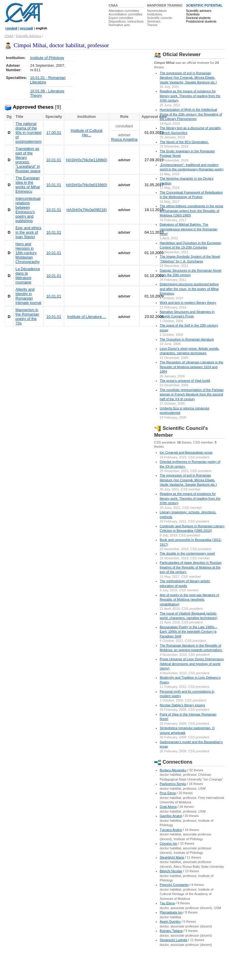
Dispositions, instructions (126, 21)
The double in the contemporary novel (187, 553)
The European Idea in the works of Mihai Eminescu (28, 185)
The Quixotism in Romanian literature (187, 339)
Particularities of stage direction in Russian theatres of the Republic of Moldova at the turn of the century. (191, 567)
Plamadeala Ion (171, 912)
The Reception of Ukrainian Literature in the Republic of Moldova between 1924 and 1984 (192, 367)
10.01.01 (54, 160)
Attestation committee (124, 11)
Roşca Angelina (124, 139)
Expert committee (121, 18)
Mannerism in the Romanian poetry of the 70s (27, 316)
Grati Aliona (168, 807)
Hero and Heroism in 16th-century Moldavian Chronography (28, 253)
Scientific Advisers (29, 36)
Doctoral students (198, 18)
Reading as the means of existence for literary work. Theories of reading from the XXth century (190, 96)
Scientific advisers (199, 11)
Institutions (155, 14)
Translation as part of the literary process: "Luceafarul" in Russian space (28, 160)
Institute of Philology (47, 58)
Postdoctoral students (201, 21)
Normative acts (119, 25)
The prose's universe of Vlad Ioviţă (185, 381)
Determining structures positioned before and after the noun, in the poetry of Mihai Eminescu (189, 289)
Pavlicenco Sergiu (173, 784)
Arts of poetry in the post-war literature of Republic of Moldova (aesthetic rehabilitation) (189, 600)
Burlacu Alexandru (173, 770)
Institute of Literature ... (87, 317)
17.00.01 (54, 133)
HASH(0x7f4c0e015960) (87, 185)
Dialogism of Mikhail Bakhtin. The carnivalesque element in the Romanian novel (189, 229)
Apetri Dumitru (170, 922)
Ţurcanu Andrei (171, 830)
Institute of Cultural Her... (87, 133)
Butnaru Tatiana (171, 931)
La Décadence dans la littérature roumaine (28, 276)
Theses (152, 25)
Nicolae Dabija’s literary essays (182, 705)
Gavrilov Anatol (171, 816)
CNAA (113, 5)
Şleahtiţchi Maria (172, 857)
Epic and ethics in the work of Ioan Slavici (28, 232)
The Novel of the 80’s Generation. (184, 142)
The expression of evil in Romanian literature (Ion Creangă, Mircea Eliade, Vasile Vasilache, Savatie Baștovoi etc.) (188, 78)
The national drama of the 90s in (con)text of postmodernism (29, 133)
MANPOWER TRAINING (165, 5)
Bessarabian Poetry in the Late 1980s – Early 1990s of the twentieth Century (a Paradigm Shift (188, 632)
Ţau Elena (167, 903)
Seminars (154, 21)
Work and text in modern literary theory (188, 303)
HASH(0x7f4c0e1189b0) (87, 160)
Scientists (193, 14)
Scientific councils (159, 18)
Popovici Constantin (174, 885)
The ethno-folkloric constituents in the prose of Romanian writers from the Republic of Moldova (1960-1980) (192, 211)
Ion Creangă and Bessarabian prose (186, 452)
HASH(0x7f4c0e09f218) (87, 210)
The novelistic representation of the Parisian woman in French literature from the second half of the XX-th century (192, 394)
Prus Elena (168, 793)
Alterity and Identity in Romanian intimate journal (28, 296)
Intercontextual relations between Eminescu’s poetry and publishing (28, 210)
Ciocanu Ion (168, 843)
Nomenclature (157, 11)
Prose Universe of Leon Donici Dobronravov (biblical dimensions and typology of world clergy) (192, 664)
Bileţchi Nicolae (171, 871)
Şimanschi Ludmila (174, 940)
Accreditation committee (126, 14)
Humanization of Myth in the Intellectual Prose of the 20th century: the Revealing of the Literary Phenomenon (191, 114)
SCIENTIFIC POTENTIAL (204, 5)
